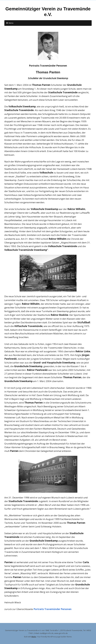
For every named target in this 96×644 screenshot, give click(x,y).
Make (34, 637)
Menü (11, 23)
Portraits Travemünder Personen (52, 609)
